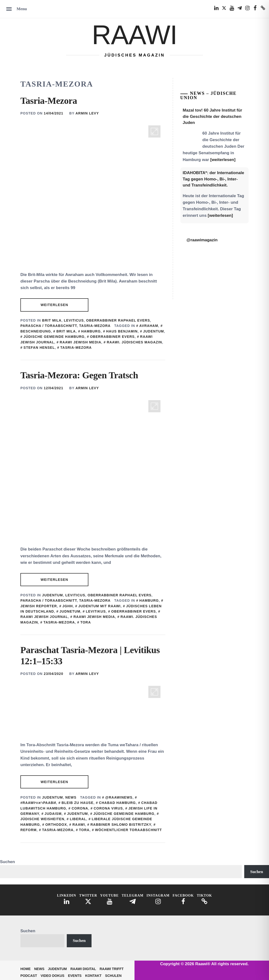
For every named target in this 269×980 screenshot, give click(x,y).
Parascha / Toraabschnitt (49, 326)
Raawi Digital (83, 969)
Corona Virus (108, 808)
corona (80, 808)
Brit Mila (52, 320)
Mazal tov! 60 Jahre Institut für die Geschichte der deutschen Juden (213, 116)
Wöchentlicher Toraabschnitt (128, 830)
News (71, 797)
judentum (153, 331)
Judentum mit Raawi (99, 606)
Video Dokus (52, 976)
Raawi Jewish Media (80, 342)
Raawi (134, 35)
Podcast (29, 976)
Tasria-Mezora (49, 101)
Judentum (52, 595)
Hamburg (91, 331)
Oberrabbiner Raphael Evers (118, 320)
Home (25, 969)
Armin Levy (87, 113)
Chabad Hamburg (118, 803)
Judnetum (70, 611)
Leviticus (74, 320)
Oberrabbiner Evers (112, 337)
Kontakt (93, 976)
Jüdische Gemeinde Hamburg (54, 337)
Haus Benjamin (122, 331)
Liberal (78, 819)
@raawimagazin (202, 240)
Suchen (7, 862)
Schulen (113, 976)
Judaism (53, 814)
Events (75, 976)
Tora (86, 622)
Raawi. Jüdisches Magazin (134, 342)
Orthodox (56, 825)
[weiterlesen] (223, 160)
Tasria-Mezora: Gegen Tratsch (79, 375)
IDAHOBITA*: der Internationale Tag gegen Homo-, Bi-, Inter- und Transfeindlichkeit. (214, 179)
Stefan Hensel (39, 348)
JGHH (68, 606)
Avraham (149, 326)
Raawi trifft (112, 969)
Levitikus (96, 611)
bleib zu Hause (78, 803)
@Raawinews (119, 797)
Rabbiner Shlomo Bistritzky (121, 825)
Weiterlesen (54, 305)
